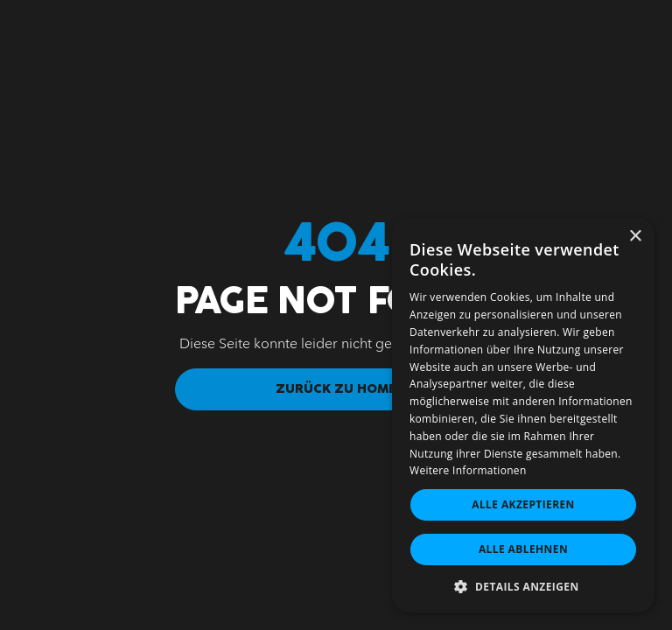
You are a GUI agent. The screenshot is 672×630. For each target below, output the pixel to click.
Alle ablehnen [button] (523, 549)
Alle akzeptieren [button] (523, 504)
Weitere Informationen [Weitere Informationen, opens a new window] (468, 470)
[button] (523, 586)
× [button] (635, 237)
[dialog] (523, 415)
